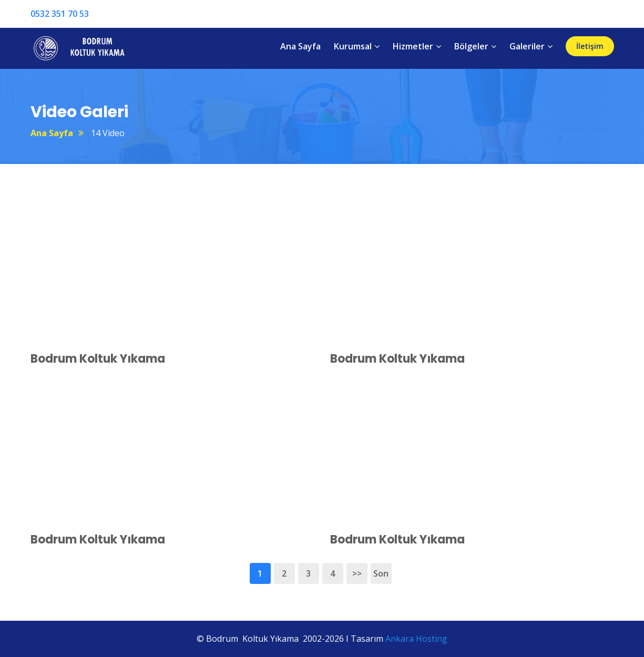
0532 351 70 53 (60, 14)
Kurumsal (353, 46)
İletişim (590, 46)
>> (357, 573)
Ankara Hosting (416, 639)
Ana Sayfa (300, 46)
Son (381, 573)
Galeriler (527, 46)
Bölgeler (471, 46)
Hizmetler (413, 46)
